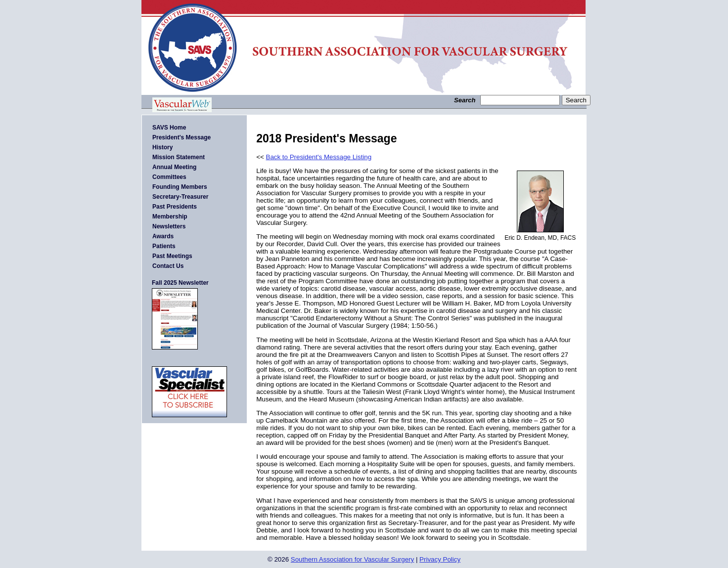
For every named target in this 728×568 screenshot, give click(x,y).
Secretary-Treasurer (180, 197)
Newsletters (169, 226)
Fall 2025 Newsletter (180, 283)
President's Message (182, 137)
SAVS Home (169, 128)
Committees (169, 177)
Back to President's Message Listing (319, 157)
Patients (164, 246)
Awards (163, 236)
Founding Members (180, 187)
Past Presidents (175, 207)
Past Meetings (172, 256)
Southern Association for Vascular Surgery (352, 559)
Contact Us (168, 266)
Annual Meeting (174, 167)
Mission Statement (179, 157)
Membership (170, 217)
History (162, 147)
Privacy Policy (440, 559)
